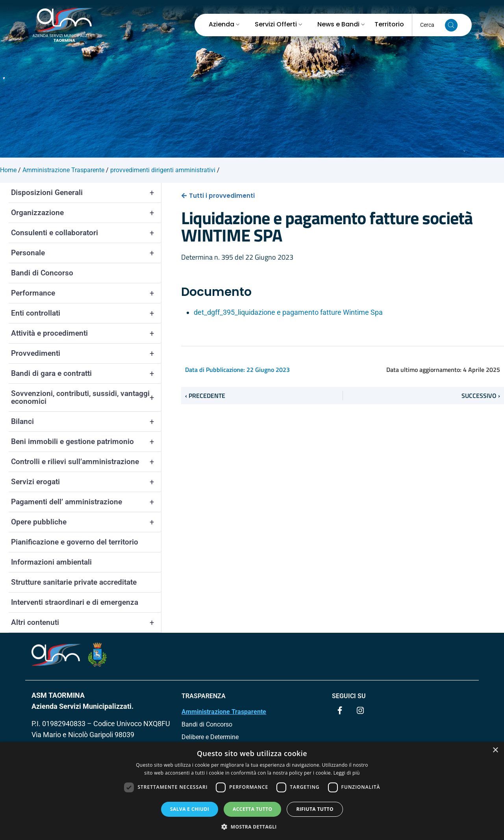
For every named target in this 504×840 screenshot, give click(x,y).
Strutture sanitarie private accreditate (74, 582)
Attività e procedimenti (86, 333)
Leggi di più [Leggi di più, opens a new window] (347, 773)
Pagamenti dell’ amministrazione (86, 502)
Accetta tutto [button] (252, 809)
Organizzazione (86, 213)
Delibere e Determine (210, 737)
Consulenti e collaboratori (86, 233)
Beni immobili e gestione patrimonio (86, 442)
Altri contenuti (86, 623)
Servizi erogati (86, 482)
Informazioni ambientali (51, 562)
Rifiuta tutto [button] (315, 809)
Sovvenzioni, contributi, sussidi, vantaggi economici (86, 398)
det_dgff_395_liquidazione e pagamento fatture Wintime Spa (288, 312)
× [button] (495, 750)
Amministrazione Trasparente (224, 712)
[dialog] (252, 791)
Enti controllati (86, 313)
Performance (86, 293)
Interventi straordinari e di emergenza (75, 602)
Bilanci (86, 422)
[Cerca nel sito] (451, 25)
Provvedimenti (86, 353)
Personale (86, 253)
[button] (252, 827)
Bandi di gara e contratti (86, 374)
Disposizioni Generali (86, 193)
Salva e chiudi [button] (190, 809)
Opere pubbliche (86, 522)
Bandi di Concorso (42, 273)
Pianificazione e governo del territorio (75, 542)
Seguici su (349, 696)
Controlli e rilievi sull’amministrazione (86, 462)
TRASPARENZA (204, 696)
